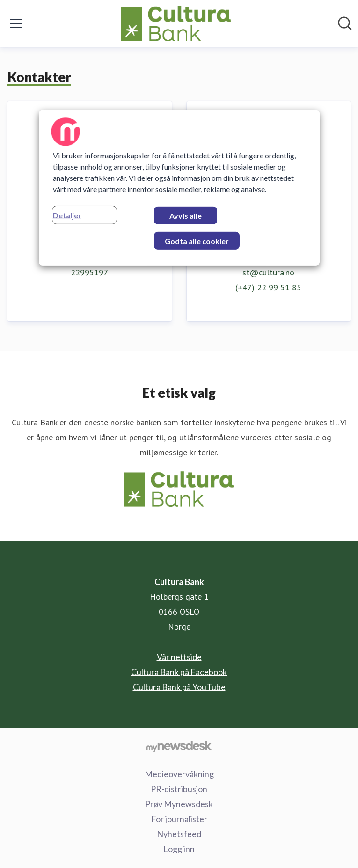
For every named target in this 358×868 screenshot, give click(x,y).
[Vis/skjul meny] (16, 23)
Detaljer (67, 215)
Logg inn (179, 849)
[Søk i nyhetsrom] (345, 23)
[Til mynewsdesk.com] (179, 746)
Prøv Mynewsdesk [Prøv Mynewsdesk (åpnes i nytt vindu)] (179, 804)
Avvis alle (186, 216)
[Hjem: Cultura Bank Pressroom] (176, 23)
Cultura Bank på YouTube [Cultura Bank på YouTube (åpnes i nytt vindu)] (179, 687)
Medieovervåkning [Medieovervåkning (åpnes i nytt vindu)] (179, 774)
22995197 (89, 272)
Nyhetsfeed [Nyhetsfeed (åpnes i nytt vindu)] (179, 834)
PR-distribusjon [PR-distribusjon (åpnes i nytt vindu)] (179, 789)
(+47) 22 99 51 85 (268, 287)
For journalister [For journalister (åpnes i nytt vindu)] (179, 819)
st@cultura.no (268, 272)
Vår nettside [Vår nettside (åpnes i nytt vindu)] (179, 657)
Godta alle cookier (197, 241)
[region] (179, 188)
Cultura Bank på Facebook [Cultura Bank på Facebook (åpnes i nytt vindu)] (179, 672)
